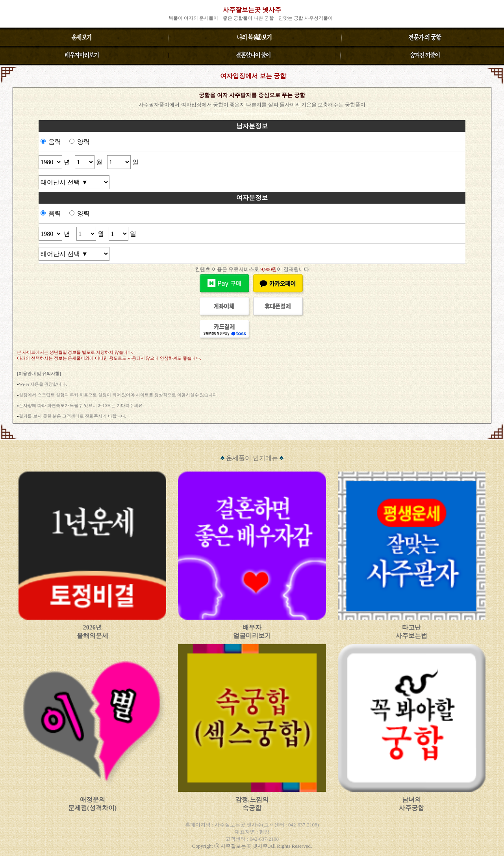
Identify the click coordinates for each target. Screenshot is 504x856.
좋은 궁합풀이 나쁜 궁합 (248, 18)
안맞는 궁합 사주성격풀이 (306, 18)
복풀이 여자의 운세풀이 (193, 18)
